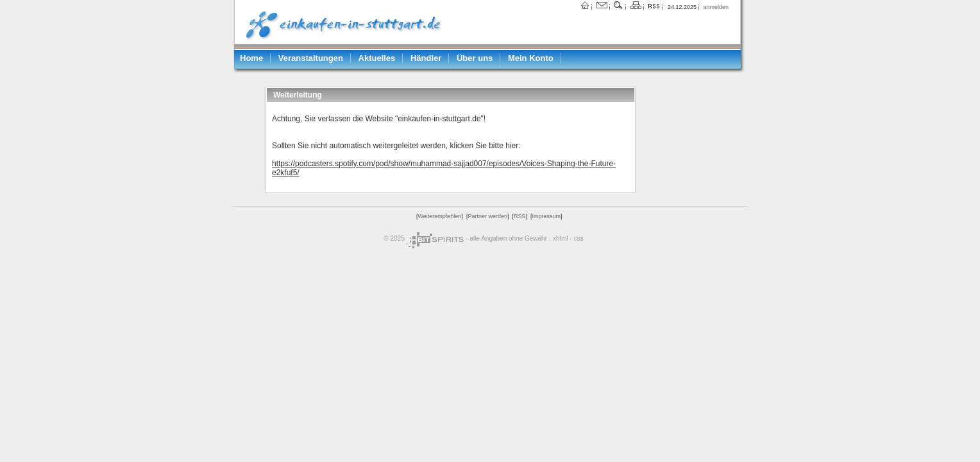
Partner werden (487, 216)
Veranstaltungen (311, 58)
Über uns (475, 58)
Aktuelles (377, 58)
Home (251, 58)
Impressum (546, 216)
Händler (426, 58)
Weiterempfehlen (440, 216)
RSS (520, 216)
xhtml (561, 238)
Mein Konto (531, 58)
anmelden (716, 7)
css (579, 238)
